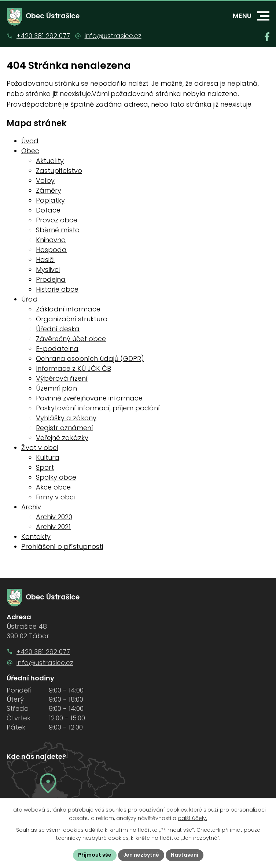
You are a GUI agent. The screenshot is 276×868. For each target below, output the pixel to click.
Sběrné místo (58, 230)
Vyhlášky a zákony (66, 418)
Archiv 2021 (53, 527)
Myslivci (48, 269)
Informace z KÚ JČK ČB (73, 368)
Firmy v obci (55, 497)
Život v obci (40, 448)
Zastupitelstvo (59, 171)
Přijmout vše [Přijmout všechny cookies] (95, 855)
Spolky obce (56, 477)
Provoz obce (57, 220)
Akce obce (53, 487)
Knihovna (51, 240)
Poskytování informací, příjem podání (98, 408)
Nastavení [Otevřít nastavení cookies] (185, 855)
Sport (45, 467)
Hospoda (51, 250)
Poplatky (50, 200)
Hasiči (45, 260)
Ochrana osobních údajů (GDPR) (90, 359)
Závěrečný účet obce (71, 339)
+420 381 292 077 (43, 36)
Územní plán (56, 388)
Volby (45, 180)
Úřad (30, 299)
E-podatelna (57, 349)
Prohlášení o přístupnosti (62, 546)
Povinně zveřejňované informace (89, 398)
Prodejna (51, 279)
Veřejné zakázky (62, 438)
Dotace (48, 210)
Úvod (30, 141)
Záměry (49, 190)
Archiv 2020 (54, 517)
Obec (30, 151)
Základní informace (68, 309)
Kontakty (36, 537)
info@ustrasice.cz (113, 36)
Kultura (48, 457)
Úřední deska (58, 329)
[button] (263, 16)
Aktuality (50, 161)
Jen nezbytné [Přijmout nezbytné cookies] (141, 855)
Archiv (31, 507)
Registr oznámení (65, 428)
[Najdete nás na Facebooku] (267, 37)
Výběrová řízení (62, 378)
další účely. (192, 818)
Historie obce (57, 289)
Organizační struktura (72, 319)
